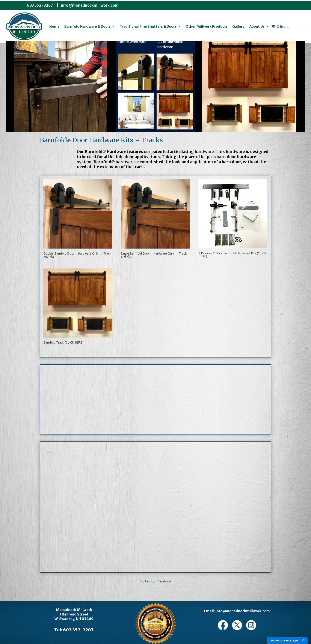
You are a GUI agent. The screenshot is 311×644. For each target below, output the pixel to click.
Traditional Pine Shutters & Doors (148, 26)
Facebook (164, 581)
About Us (257, 26)
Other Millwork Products (207, 26)
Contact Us (147, 581)
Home (54, 26)
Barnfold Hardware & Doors (88, 26)
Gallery (238, 26)
